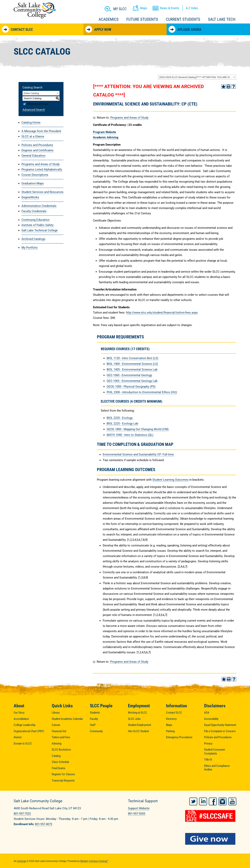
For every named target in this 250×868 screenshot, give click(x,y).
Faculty (94, 719)
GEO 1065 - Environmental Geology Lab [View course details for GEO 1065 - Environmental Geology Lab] (132, 381)
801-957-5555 (137, 814)
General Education (33, 156)
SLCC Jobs (134, 719)
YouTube (232, 800)
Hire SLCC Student (138, 731)
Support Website (139, 808)
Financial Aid (59, 731)
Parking (170, 731)
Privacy (208, 744)
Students (95, 713)
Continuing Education (35, 220)
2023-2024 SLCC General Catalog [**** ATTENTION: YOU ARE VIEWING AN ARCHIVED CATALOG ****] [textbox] (198, 77)
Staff (93, 725)
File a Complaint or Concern (220, 731)
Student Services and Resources (42, 192)
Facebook (213, 800)
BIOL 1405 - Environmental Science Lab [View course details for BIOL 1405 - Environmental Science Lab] (132, 370)
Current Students (183, 19)
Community (96, 731)
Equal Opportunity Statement (220, 725)
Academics (109, 19)
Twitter (193, 800)
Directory (171, 719)
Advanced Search (34, 110)
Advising (57, 744)
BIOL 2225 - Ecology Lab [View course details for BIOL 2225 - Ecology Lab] (122, 424)
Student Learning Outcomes (170, 480)
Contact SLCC (17, 29)
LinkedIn (203, 800)
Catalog (56, 756)
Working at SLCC (137, 713)
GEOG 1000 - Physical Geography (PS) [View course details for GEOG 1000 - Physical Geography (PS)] (131, 387)
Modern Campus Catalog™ (94, 860)
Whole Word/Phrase (38, 104)
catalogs (22, 860)
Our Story (19, 713)
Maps (169, 725)
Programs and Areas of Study (41, 164)
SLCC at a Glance (33, 136)
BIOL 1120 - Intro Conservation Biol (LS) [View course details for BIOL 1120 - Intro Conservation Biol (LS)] (132, 358)
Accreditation (21, 719)
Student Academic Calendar (67, 719)
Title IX (208, 760)
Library (56, 713)
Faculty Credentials (34, 211)
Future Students (142, 19)
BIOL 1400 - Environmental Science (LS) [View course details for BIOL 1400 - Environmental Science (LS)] (132, 364)
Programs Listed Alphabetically (42, 169)
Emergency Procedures (179, 737)
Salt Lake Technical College (40, 230)
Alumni (18, 737)
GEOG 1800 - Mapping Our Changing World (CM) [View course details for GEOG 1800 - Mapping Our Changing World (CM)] (138, 429)
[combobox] (197, 77)
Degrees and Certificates (37, 150)
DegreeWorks (30, 197)
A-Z (192, 8)
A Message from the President (41, 131)
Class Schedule (60, 762)
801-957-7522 (22, 814)
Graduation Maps (33, 183)
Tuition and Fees (61, 737)
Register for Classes (63, 774)
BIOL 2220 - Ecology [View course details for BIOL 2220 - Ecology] (120, 418)
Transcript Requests (63, 781)
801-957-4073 (44, 824)
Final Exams (58, 768)
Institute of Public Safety (37, 225)
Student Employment (139, 725)
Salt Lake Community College (35, 10)
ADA (207, 713)
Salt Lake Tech (222, 19)
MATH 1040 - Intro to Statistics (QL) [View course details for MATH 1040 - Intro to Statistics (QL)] (130, 435)
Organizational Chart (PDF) (29, 731)
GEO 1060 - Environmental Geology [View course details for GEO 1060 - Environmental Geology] (129, 375)
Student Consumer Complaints (215, 752)
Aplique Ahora (185, 29)
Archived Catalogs (33, 239)
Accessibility (211, 719)
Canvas (56, 725)
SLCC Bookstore (61, 750)
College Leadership (25, 725)
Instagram (223, 800)
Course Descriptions (35, 175)
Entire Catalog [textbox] (31, 93)
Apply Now (98, 29)
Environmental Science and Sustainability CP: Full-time (138, 454)
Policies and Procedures (37, 145)
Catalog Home (31, 123)
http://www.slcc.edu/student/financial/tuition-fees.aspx (162, 313)
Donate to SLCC (23, 744)
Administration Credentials (39, 206)
